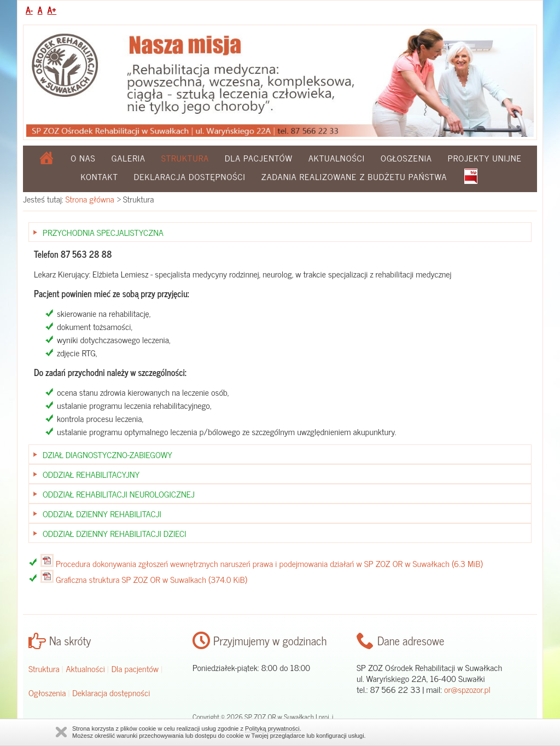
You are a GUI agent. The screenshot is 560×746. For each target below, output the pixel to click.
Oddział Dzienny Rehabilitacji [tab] (102, 513)
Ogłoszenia (406, 158)
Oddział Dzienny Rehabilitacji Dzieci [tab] (115, 533)
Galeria (129, 158)
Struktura (44, 668)
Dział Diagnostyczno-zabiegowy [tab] (107, 454)
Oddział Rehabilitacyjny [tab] (91, 474)
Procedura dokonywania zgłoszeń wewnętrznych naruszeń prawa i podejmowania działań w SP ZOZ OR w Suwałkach (269, 563)
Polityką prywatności (272, 728)
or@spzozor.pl (467, 689)
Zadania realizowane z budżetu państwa (354, 176)
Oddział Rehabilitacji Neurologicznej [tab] (119, 494)
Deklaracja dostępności (190, 176)
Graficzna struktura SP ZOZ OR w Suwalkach (151, 579)
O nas (83, 158)
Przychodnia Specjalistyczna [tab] (103, 232)
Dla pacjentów (259, 158)
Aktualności (337, 158)
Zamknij (61, 732)
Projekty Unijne (485, 158)
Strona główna (90, 199)
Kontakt (100, 176)
